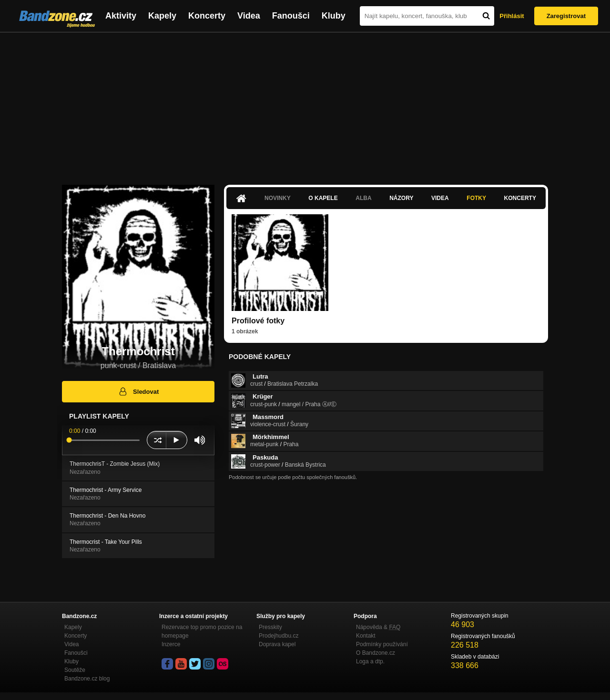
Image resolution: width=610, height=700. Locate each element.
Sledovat (138, 391)
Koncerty (207, 16)
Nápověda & (378, 627)
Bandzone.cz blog (87, 679)
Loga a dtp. (370, 661)
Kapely (162, 16)
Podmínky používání (382, 644)
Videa (249, 16)
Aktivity (121, 16)
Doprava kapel (277, 644)
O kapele (323, 198)
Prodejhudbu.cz (279, 636)
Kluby (334, 16)
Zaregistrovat (566, 16)
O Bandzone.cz (376, 653)
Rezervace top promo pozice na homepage (202, 631)
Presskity (270, 627)
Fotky (476, 198)
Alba (363, 198)
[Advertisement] (305, 104)
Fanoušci (291, 16)
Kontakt (366, 636)
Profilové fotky (258, 321)
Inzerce (171, 644)
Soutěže (75, 670)
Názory (401, 198)
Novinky (278, 198)
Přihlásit (512, 16)
